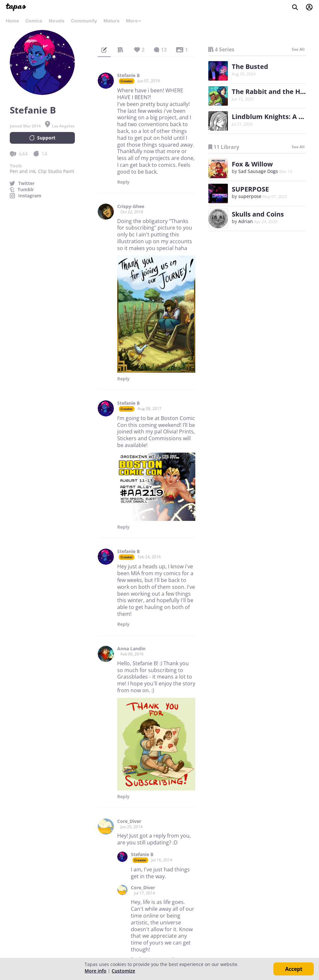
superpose (250, 196)
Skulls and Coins (258, 214)
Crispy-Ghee (131, 206)
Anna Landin (131, 649)
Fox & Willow (252, 164)
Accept (294, 969)
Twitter (26, 183)
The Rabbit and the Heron (273, 92)
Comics (34, 21)
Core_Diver (129, 821)
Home (12, 21)
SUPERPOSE (250, 189)
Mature (111, 21)
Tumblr (26, 190)
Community (84, 21)
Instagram (30, 196)
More (134, 21)
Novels (57, 21)
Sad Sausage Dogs (258, 171)
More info (96, 971)
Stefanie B (128, 75)
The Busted (250, 66)
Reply (123, 182)
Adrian (246, 221)
